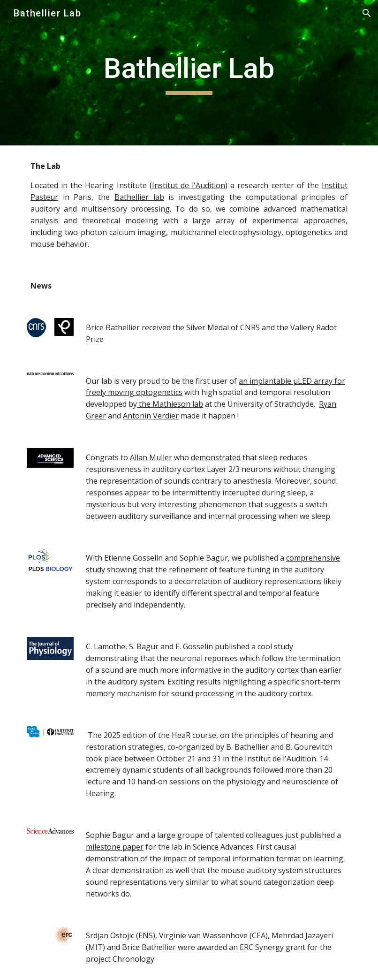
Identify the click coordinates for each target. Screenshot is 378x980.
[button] (367, 13)
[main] (189, 73)
